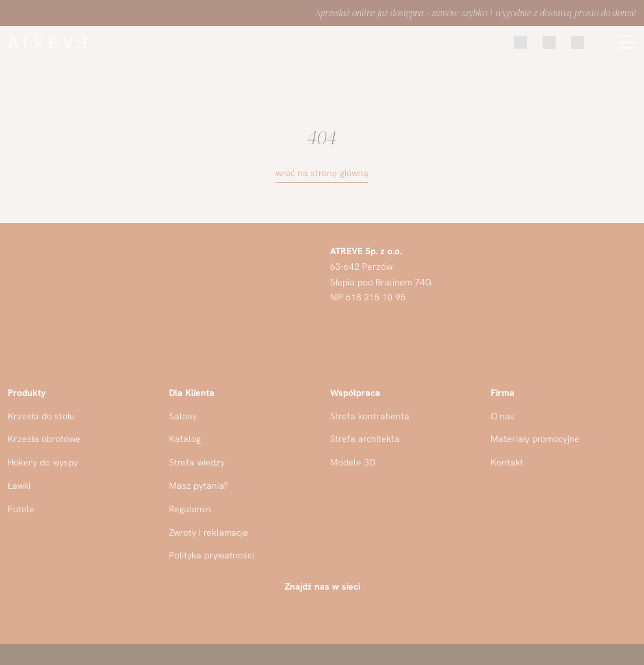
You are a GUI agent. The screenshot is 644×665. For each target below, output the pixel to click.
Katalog (185, 439)
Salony (183, 416)
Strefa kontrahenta (370, 416)
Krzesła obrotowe (44, 439)
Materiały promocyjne (535, 439)
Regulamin (190, 509)
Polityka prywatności (212, 555)
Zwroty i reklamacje (209, 532)
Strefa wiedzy (197, 462)
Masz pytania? (199, 486)
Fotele (21, 509)
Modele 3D (353, 462)
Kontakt (507, 462)
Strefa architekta (365, 439)
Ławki (19, 486)
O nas (503, 416)
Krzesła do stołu (41, 416)
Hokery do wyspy (43, 462)
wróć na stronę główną (322, 173)
